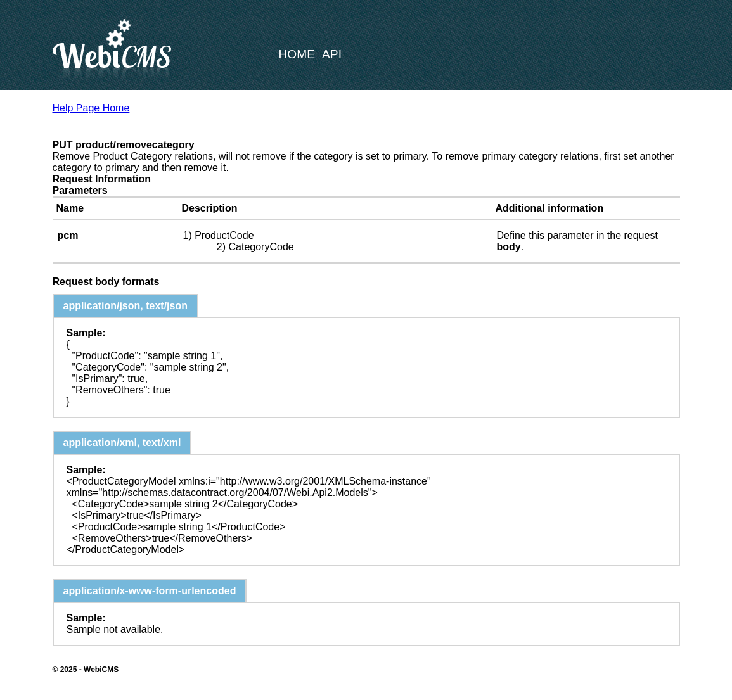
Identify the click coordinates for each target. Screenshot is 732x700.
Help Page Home (91, 108)
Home (297, 54)
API (332, 54)
